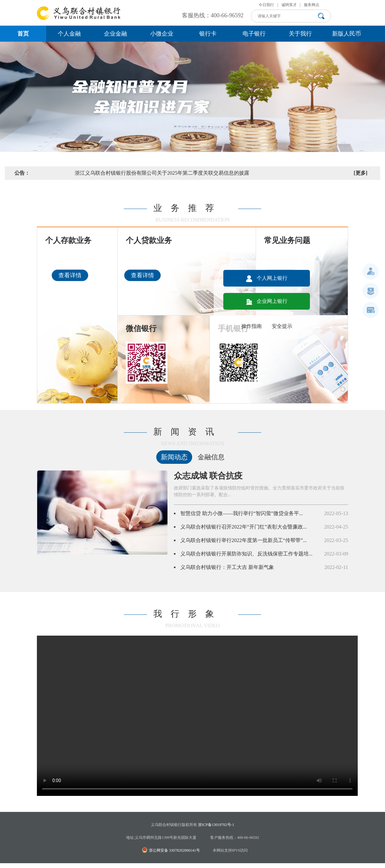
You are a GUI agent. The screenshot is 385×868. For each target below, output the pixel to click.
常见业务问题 (287, 240)
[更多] (360, 173)
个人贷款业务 (149, 240)
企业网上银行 (267, 301)
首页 (23, 34)
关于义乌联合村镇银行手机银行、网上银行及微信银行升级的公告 (124, 173)
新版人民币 (346, 34)
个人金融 (69, 34)
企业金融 (116, 34)
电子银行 (254, 34)
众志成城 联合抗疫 (208, 476)
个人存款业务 (68, 240)
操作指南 (252, 326)
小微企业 (162, 34)
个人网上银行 (267, 278)
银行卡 (208, 34)
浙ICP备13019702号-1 (216, 825)
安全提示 (282, 326)
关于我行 (300, 34)
